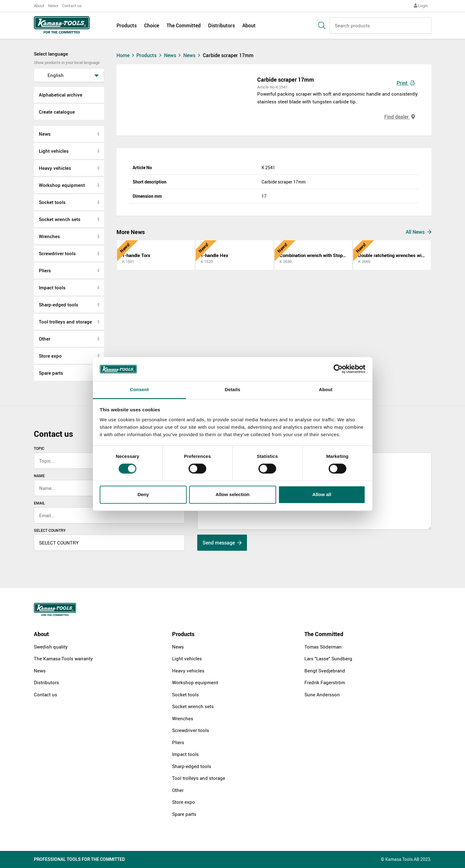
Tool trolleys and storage (65, 322)
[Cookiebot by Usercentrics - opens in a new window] (338, 369)
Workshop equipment (62, 185)
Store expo (50, 356)
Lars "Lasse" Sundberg (328, 658)
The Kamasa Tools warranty (63, 658)
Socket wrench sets (60, 219)
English (51, 75)
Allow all (322, 494)
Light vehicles (54, 151)
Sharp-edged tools (59, 305)
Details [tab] (233, 389)
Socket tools (52, 202)
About (39, 6)
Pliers (45, 270)
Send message (222, 543)
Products (127, 25)
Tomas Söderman (323, 647)
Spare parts (51, 373)
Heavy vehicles (55, 168)
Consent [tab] (139, 389)
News (53, 6)
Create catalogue (57, 112)
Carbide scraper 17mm (228, 55)
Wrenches (49, 236)
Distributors (221, 25)
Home (126, 55)
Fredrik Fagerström (325, 682)
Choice (152, 25)
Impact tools (52, 287)
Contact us (72, 6)
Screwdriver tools (57, 253)
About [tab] (326, 389)
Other (45, 339)
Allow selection (232, 494)
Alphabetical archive (61, 95)
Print (406, 83)
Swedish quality (51, 647)
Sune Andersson (322, 694)
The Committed (184, 25)
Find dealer (400, 117)
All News (419, 232)
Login (421, 6)
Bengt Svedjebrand (325, 671)
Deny (143, 494)
